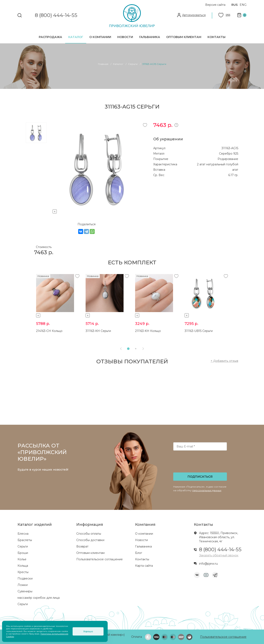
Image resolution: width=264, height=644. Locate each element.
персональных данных (207, 490)
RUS (235, 5)
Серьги (23, 546)
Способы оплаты (89, 534)
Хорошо (88, 631)
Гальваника (150, 37)
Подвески (25, 578)
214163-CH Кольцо (49, 331)
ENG (243, 5)
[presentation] (200, 463)
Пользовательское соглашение (100, 559)
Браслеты (25, 540)
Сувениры (25, 591)
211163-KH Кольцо (148, 331)
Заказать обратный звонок (219, 555)
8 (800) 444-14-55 (56, 15)
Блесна (23, 534)
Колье (22, 559)
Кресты (23, 572)
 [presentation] (143, 349)
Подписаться (200, 477)
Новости (125, 37)
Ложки (23, 585)
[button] (128, 349)
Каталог (76, 37)
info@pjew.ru (208, 564)
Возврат (82, 546)
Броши (23, 553)
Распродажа (50, 37)
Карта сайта (144, 566)
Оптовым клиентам (184, 37)
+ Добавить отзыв (224, 361)
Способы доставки (90, 540)
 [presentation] (121, 349)
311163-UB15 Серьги (199, 331)
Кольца (23, 566)
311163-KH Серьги (98, 331)
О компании (100, 37)
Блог (139, 553)
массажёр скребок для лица (39, 598)
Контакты (216, 37)
